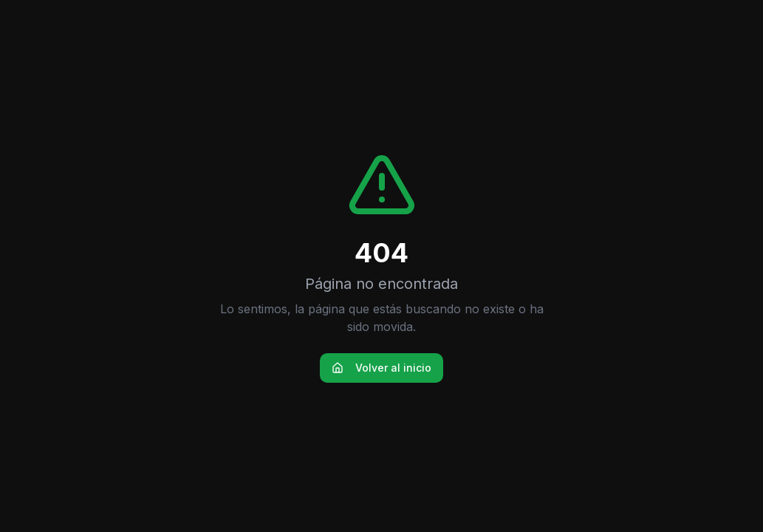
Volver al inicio (381, 368)
